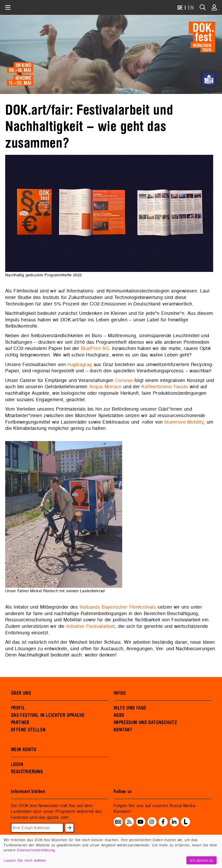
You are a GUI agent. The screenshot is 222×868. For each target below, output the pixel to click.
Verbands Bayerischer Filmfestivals (118, 607)
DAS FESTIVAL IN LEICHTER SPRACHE (48, 715)
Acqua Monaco (106, 387)
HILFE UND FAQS (130, 708)
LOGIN (17, 764)
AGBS (119, 715)
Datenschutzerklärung (36, 850)
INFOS (120, 693)
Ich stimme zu (201, 860)
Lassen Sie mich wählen (25, 860)
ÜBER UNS (21, 693)
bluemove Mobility (184, 422)
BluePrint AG (95, 348)
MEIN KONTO (24, 750)
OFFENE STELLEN (28, 730)
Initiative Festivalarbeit (91, 626)
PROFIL (18, 708)
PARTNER (20, 723)
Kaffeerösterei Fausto (165, 387)
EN (191, 8)
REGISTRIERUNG (27, 772)
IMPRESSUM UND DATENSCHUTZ (145, 723)
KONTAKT (123, 730)
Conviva (124, 380)
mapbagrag (80, 364)
